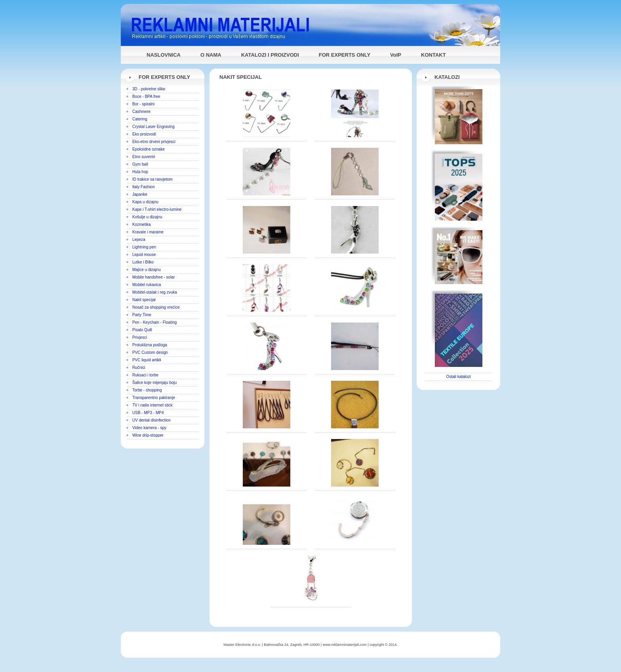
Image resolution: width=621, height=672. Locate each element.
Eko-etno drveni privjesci (154, 142)
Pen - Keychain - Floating (154, 322)
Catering (140, 119)
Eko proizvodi (144, 134)
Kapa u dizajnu (145, 202)
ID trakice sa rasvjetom (152, 179)
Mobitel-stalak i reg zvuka (155, 292)
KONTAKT (433, 55)
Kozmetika (142, 224)
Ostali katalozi (458, 377)
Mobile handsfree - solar (153, 277)
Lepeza (139, 240)
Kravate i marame (148, 232)
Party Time (142, 315)
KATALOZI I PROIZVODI (270, 55)
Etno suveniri (144, 157)
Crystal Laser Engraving (153, 127)
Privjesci (140, 337)
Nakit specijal (144, 300)
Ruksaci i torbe (145, 375)
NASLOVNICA (164, 55)
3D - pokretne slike (149, 89)
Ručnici (139, 367)
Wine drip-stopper (148, 435)
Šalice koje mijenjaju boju (154, 383)
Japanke (140, 194)
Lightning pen (144, 247)
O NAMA (211, 55)
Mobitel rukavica (147, 285)
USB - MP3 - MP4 (148, 413)
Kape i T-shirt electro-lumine (157, 209)
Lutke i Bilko (143, 262)
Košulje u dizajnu (147, 217)
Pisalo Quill (142, 330)
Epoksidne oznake (149, 149)
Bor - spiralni (143, 104)
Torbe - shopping (147, 390)
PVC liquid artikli (147, 360)
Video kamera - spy (149, 428)
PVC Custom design (150, 352)
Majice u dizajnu (147, 270)
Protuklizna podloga (150, 345)
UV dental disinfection (151, 420)
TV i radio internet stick (152, 405)
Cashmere (141, 112)
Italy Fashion (144, 187)
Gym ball (140, 164)
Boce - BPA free (146, 96)
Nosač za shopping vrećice (156, 307)
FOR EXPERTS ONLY (345, 55)
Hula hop (140, 172)
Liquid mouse (144, 255)
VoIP (396, 55)
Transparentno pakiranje (154, 398)
